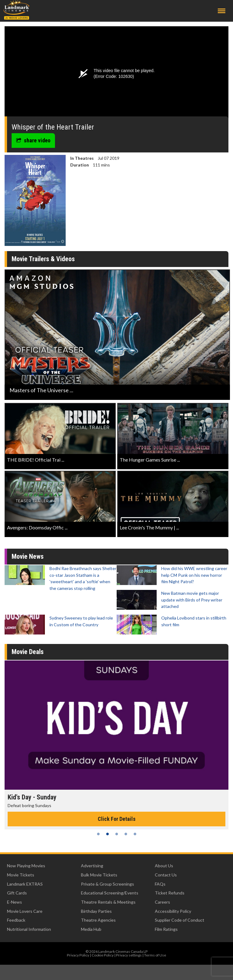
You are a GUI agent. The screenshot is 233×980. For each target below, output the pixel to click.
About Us (164, 866)
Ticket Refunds (170, 893)
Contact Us (166, 875)
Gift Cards (17, 893)
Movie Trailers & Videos (43, 259)
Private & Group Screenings (107, 884)
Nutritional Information (29, 929)
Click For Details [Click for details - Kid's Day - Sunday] (117, 819)
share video (33, 140)
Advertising (92, 866)
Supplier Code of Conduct (180, 920)
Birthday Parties (96, 911)
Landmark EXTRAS (25, 884)
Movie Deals (28, 652)
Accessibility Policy (173, 911)
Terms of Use (155, 955)
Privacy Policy (78, 955)
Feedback (16, 920)
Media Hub (91, 929)
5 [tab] (135, 834)
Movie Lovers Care (25, 911)
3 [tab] (117, 834)
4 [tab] (126, 834)
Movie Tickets (21, 875)
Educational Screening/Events (110, 893)
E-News (15, 902)
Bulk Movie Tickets (99, 875)
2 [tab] (107, 834)
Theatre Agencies (98, 920)
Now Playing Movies (26, 866)
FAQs (160, 884)
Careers (162, 902)
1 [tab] (98, 834)
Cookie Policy (103, 955)
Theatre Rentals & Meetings (108, 902)
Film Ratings (166, 929)
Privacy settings (129, 955)
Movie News (28, 556)
